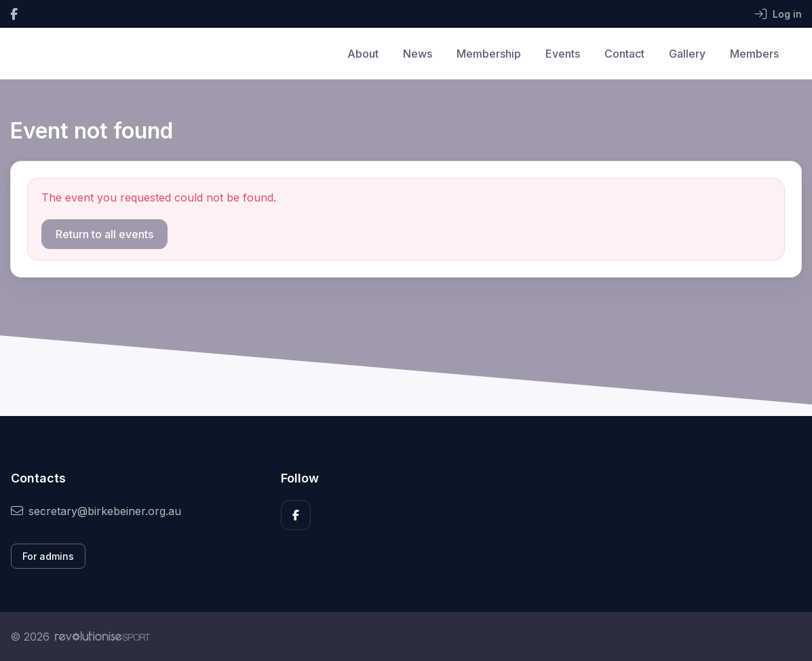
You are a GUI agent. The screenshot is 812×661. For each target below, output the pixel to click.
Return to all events (104, 234)
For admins (48, 556)
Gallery (687, 54)
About (363, 54)
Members (754, 54)
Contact (624, 54)
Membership (489, 54)
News (418, 54)
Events (563, 54)
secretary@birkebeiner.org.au (96, 511)
